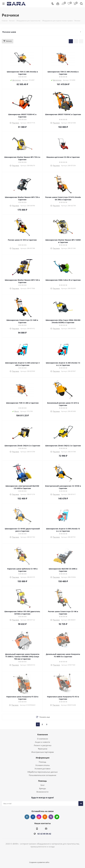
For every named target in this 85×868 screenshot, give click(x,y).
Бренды (43, 788)
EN (47, 834)
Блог (43, 785)
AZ (50, 834)
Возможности (42, 792)
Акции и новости (42, 742)
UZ (41, 834)
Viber (51, 817)
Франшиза (43, 749)
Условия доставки (42, 769)
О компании (43, 739)
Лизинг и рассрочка (42, 745)
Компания (43, 735)
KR (44, 834)
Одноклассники (45, 817)
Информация (43, 758)
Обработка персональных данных (42, 772)
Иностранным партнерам (43, 752)
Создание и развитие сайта (39, 862)
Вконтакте (27, 817)
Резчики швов (9, 32)
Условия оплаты (43, 765)
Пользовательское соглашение (42, 775)
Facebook (33, 817)
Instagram (39, 817)
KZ (39, 834)
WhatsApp (57, 817)
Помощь (42, 762)
